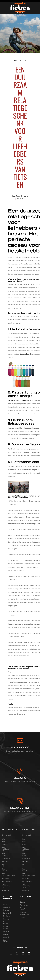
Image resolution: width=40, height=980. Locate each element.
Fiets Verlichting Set (9, 844)
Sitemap (23, 900)
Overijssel (7, 914)
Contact (23, 889)
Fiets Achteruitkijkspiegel (10, 862)
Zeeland (6, 920)
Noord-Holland (8, 911)
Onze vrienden (25, 903)
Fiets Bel (5, 856)
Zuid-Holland (8, 923)
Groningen (7, 902)
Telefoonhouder (7, 868)
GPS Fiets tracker (8, 838)
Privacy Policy (25, 894)
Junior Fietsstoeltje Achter (8, 872)
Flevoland (7, 894)
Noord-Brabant (8, 908)
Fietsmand (5, 853)
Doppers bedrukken (27, 354)
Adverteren (24, 892)
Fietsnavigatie (7, 835)
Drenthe (6, 891)
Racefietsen (20, 60)
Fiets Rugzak (6, 859)
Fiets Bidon (5, 847)
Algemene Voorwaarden (28, 897)
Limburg (6, 905)
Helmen (4, 841)
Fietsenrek (5, 865)
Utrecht (6, 917)
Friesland (6, 897)
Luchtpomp (5, 875)
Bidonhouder (6, 850)
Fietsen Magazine (22, 966)
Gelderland (7, 900)
